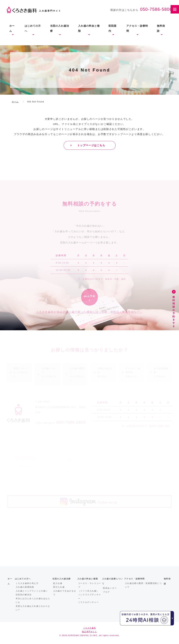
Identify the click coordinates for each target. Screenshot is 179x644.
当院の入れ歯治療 (60, 28)
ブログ (106, 592)
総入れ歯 (58, 583)
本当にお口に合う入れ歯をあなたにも (33, 600)
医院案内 (113, 28)
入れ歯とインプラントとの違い (32, 591)
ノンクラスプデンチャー (90, 597)
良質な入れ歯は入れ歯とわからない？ (33, 608)
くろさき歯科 (90, 628)
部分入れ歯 (59, 587)
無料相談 (161, 28)
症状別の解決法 (24, 595)
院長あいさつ (110, 588)
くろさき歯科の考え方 (27, 583)
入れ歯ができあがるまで (65, 593)
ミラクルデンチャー (88, 602)
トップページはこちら (91, 145)
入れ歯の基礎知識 (25, 587)
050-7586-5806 (156, 9)
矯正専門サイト (89, 632)
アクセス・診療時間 (137, 28)
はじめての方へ (33, 28)
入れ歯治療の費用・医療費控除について (143, 585)
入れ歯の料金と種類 (89, 28)
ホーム (12, 28)
